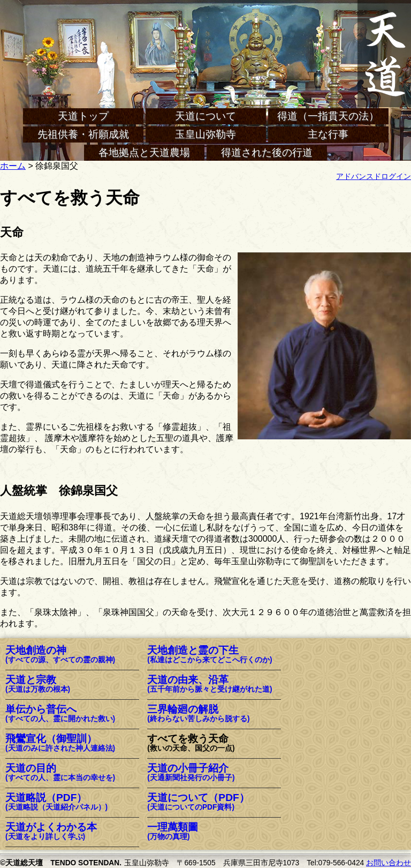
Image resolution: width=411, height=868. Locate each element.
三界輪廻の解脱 (198, 714)
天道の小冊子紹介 (191, 773)
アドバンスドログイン (374, 177)
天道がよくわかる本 (51, 832)
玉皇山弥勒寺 (205, 134)
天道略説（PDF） (56, 802)
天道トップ (83, 116)
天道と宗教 (38, 684)
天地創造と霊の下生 (210, 655)
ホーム (13, 166)
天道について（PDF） (198, 802)
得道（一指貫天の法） (328, 116)
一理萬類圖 (173, 832)
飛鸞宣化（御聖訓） (60, 743)
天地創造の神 (60, 655)
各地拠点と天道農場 (144, 152)
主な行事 (328, 134)
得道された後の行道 (267, 152)
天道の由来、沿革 (210, 684)
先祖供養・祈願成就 (83, 134)
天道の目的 (60, 773)
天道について (205, 116)
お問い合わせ (389, 863)
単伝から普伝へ (60, 714)
